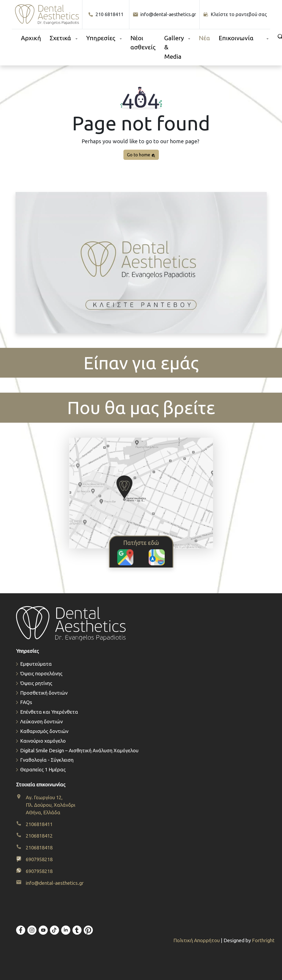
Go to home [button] (141, 155)
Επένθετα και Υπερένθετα (49, 712)
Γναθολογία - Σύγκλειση (47, 760)
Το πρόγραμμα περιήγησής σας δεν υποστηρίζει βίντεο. (141, 263)
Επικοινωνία (236, 38)
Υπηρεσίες (101, 38)
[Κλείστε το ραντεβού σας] (235, 14)
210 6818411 (106, 14)
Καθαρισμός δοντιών (44, 731)
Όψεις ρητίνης (36, 683)
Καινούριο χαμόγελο (43, 741)
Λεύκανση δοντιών (41, 722)
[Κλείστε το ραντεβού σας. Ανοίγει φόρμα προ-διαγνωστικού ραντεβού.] (141, 264)
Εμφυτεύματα (36, 664)
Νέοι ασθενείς (143, 43)
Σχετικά (60, 38)
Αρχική (31, 38)
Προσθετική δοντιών (44, 693)
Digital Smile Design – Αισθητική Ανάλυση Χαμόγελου (79, 751)
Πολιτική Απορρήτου (197, 940)
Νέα (204, 38)
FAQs (26, 702)
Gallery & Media (174, 47)
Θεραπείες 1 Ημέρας (43, 770)
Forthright (263, 940)
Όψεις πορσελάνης (41, 674)
